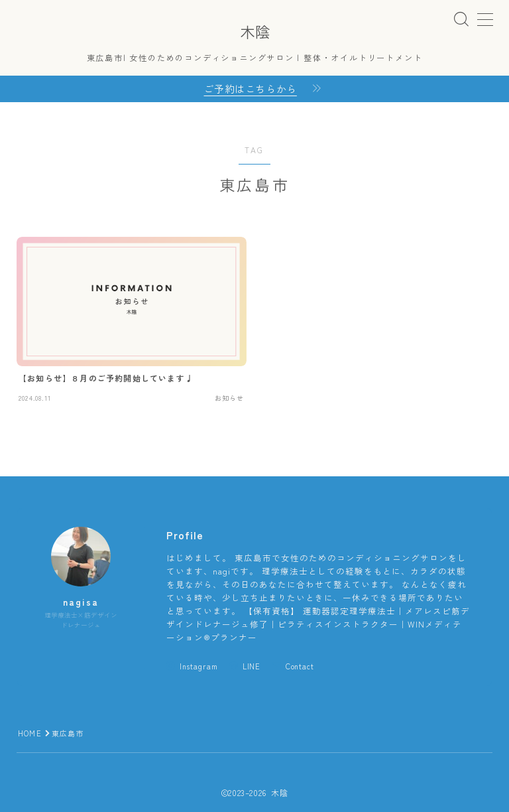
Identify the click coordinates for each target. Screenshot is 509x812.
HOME (30, 733)
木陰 (254, 32)
